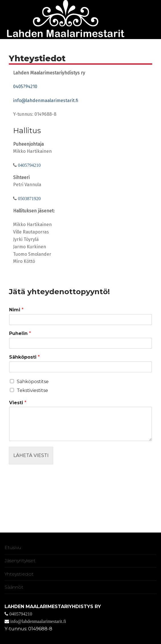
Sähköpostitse (33, 382)
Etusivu (13, 547)
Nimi (16, 310)
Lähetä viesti (31, 455)
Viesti (18, 403)
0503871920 (29, 198)
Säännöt (14, 587)
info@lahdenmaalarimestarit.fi (46, 100)
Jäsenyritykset (20, 561)
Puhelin (20, 333)
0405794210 (25, 87)
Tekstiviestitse (32, 390)
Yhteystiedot (19, 574)
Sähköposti (24, 357)
